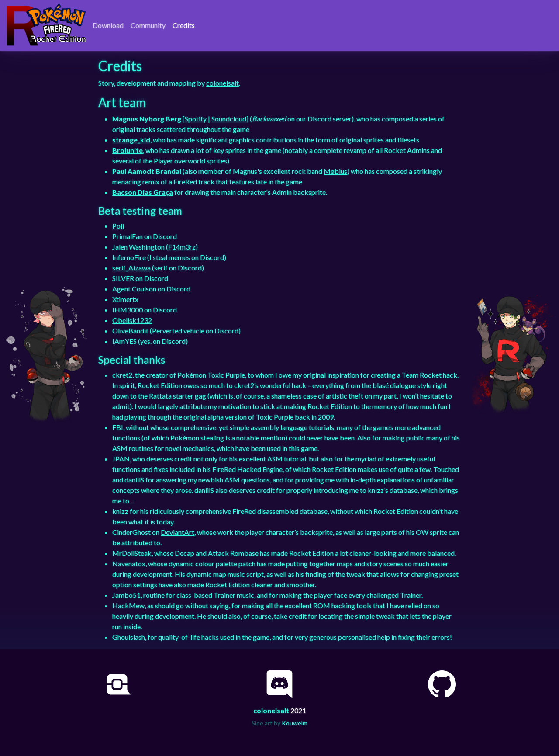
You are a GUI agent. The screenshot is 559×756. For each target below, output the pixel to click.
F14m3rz (182, 247)
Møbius (335, 171)
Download (108, 25)
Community (148, 25)
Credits (184, 25)
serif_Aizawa (131, 268)
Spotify (196, 119)
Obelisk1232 (132, 320)
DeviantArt (178, 532)
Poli (118, 226)
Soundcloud (229, 119)
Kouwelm (295, 723)
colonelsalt (223, 83)
